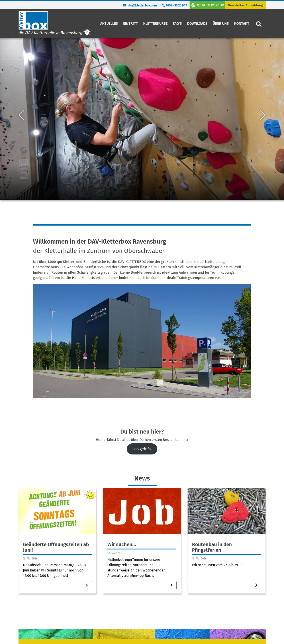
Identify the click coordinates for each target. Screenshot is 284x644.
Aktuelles (109, 23)
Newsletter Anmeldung (245, 5)
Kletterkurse (155, 23)
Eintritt (131, 23)
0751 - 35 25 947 (174, 5)
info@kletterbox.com (140, 5)
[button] (21, 71)
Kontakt (242, 23)
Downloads (197, 23)
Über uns (221, 23)
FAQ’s (177, 23)
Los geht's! (142, 449)
